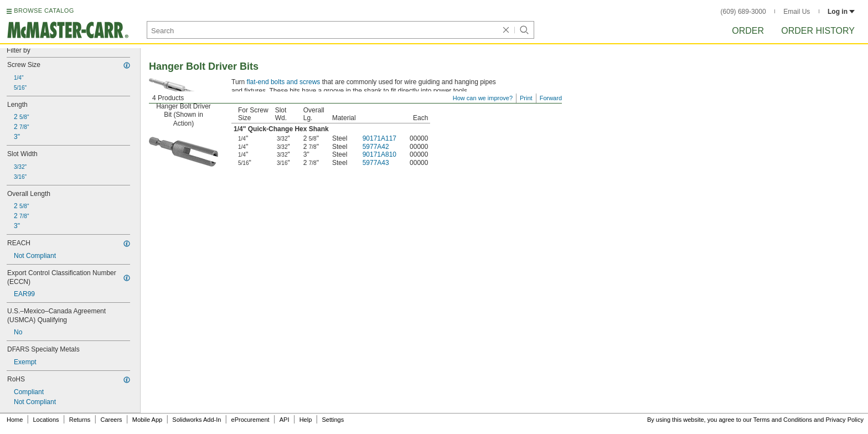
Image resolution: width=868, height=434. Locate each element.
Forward (551, 98)
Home (15, 420)
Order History (818, 31)
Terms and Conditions (783, 420)
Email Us (797, 12)
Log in (841, 12)
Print (526, 98)
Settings (333, 420)
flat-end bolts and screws (284, 82)
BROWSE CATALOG (44, 11)
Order (748, 31)
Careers (111, 420)
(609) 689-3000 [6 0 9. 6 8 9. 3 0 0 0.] (743, 12)
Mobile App (147, 420)
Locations (46, 420)
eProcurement (250, 420)
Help (306, 420)
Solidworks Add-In (197, 420)
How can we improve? (483, 98)
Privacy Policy (845, 420)
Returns (80, 420)
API (285, 420)
